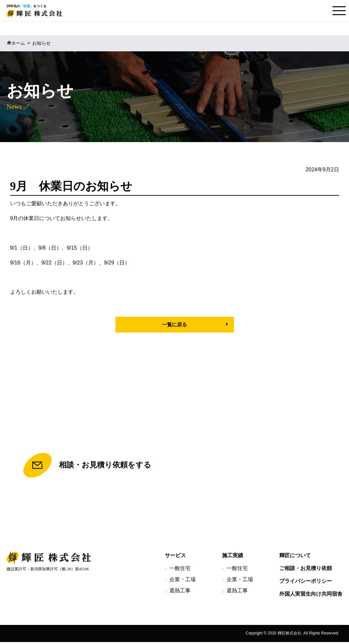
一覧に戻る (175, 324)
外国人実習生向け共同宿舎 (311, 596)
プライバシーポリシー (306, 583)
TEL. (262, 466)
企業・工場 (183, 581)
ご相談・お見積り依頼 (306, 570)
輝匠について (295, 557)
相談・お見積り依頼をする (87, 467)
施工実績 (233, 557)
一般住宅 (180, 570)
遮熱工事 (180, 593)
